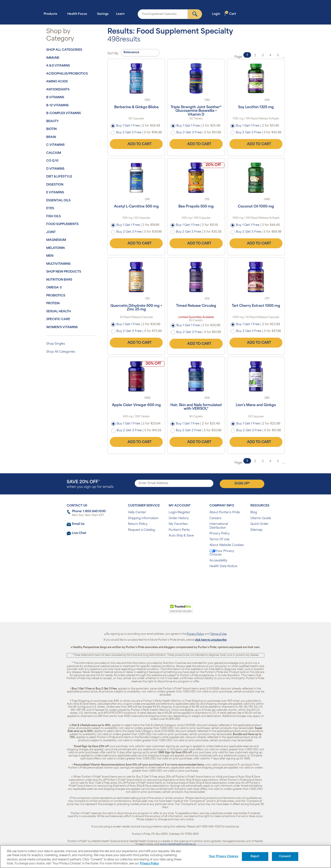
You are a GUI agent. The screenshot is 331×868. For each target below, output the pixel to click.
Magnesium (56, 240)
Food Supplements (62, 224)
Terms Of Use (219, 540)
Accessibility (218, 561)
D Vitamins (55, 169)
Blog (254, 512)
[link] (148, 610)
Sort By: (113, 54)
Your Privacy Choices (222, 553)
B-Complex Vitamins (64, 113)
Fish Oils (54, 216)
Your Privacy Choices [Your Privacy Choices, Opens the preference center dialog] (224, 856)
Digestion (55, 185)
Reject (255, 856)
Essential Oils (58, 201)
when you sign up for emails (90, 484)
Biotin (51, 129)
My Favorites (178, 524)
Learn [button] (122, 14)
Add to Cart (136, 144)
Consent (285, 856)
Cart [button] (231, 14)
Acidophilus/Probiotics (67, 74)
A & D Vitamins (58, 66)
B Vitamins (55, 98)
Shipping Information (143, 518)
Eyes (50, 208)
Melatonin (55, 248)
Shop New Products (64, 272)
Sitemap (256, 530)
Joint (51, 232)
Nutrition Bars (59, 280)
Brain (51, 137)
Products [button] (52, 14)
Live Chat (79, 533)
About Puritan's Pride (225, 512)
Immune (53, 58)
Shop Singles (56, 344)
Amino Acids (57, 82)
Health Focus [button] (78, 14)
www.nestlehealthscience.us (178, 844)
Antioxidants (58, 90)
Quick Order (259, 524)
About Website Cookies (227, 545)
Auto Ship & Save (181, 536)
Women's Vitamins (62, 327)
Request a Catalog (141, 530)
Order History (179, 518)
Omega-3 (54, 288)
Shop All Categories (64, 50)
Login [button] (217, 14)
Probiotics (56, 296)
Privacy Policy (220, 534)
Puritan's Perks (179, 530)
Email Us (78, 524)
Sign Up (242, 483)
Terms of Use (218, 634)
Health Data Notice (223, 566)
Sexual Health (58, 312)
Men (50, 256)
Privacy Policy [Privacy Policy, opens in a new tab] (149, 864)
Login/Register (179, 512)
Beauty (52, 121)
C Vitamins (55, 145)
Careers (215, 518)
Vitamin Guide (261, 518)
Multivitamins (58, 264)
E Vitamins (55, 193)
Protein (53, 304)
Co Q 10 (52, 161)
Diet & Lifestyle (59, 177)
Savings (103, 14)
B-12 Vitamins (57, 106)
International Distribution (219, 526)
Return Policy (138, 524)
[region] (165, 857)
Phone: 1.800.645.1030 (89, 511)
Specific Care (58, 319)
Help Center (137, 512)
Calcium (54, 153)
